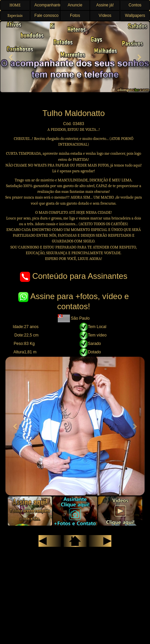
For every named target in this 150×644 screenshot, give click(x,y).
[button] (11, 57)
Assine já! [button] (105, 5)
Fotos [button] (75, 16)
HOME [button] (15, 5)
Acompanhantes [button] (47, 5)
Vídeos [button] (105, 16)
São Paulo (74, 318)
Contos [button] (135, 5)
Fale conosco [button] (46, 16)
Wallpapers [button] (135, 16)
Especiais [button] (15, 16)
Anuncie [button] (75, 5)
